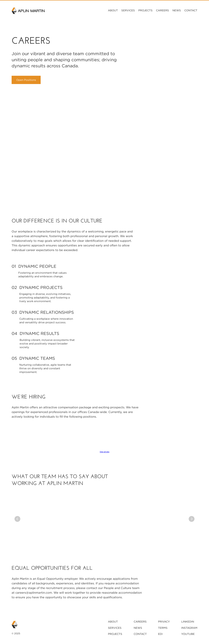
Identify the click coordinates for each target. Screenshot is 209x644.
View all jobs (105, 452)
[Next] (192, 519)
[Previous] (17, 519)
